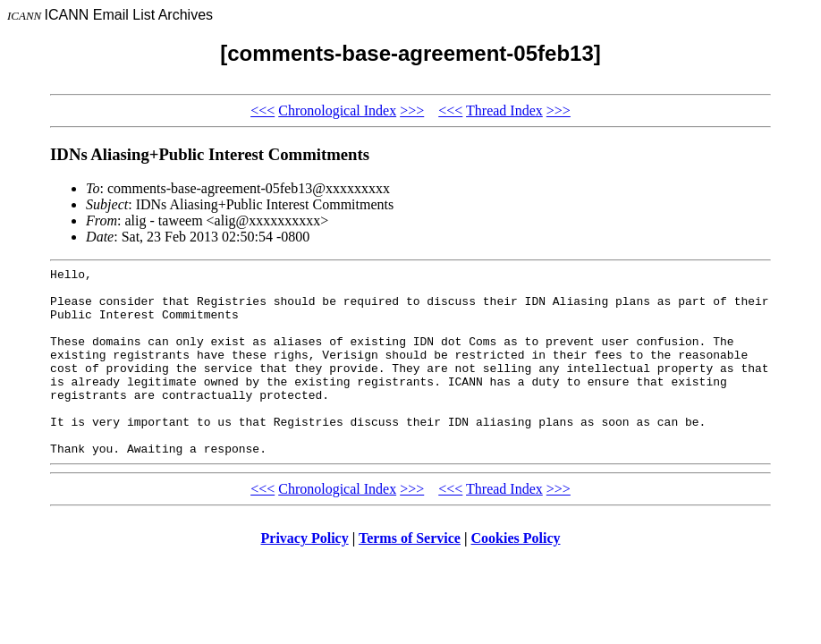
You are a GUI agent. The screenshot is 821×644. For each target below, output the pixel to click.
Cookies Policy (516, 576)
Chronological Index (337, 110)
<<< (262, 110)
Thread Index (504, 110)
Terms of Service (410, 576)
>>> (412, 110)
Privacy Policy (305, 576)
